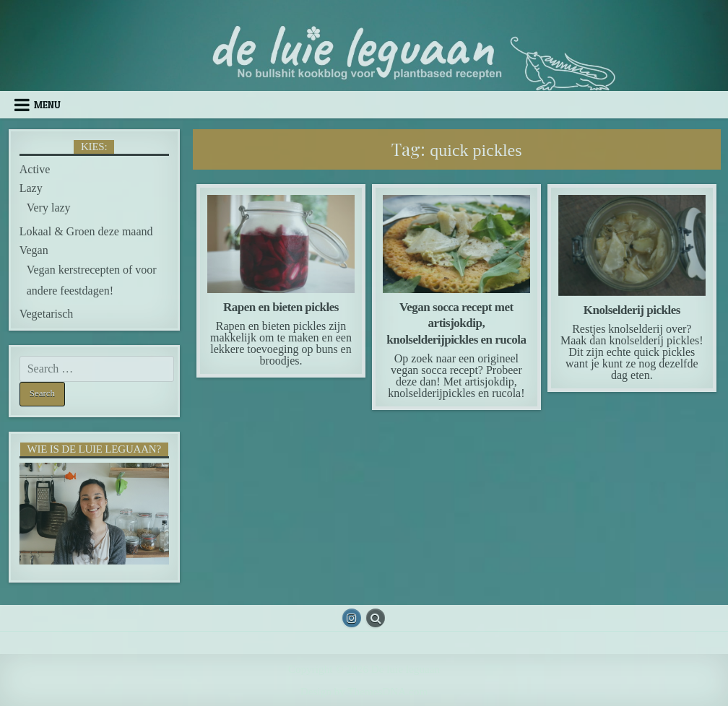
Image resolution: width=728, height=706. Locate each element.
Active (35, 169)
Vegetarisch (47, 314)
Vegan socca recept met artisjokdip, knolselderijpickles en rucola (456, 323)
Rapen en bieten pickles (281, 307)
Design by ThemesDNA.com (364, 691)
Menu (47, 105)
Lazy (31, 188)
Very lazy (49, 208)
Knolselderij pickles (632, 310)
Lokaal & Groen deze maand (86, 231)
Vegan (34, 250)
